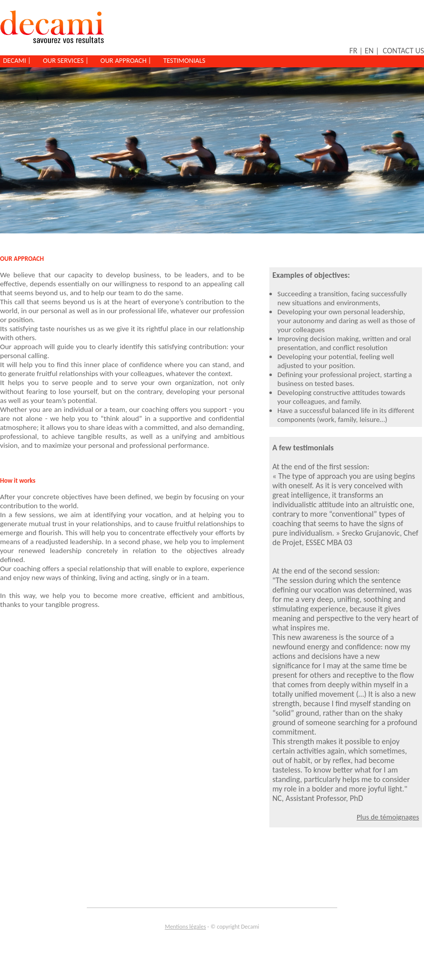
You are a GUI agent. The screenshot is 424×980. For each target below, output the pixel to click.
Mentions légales (185, 927)
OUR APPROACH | (126, 61)
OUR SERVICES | (66, 61)
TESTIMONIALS (184, 61)
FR (353, 51)
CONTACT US (403, 51)
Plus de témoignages (388, 817)
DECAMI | (17, 61)
